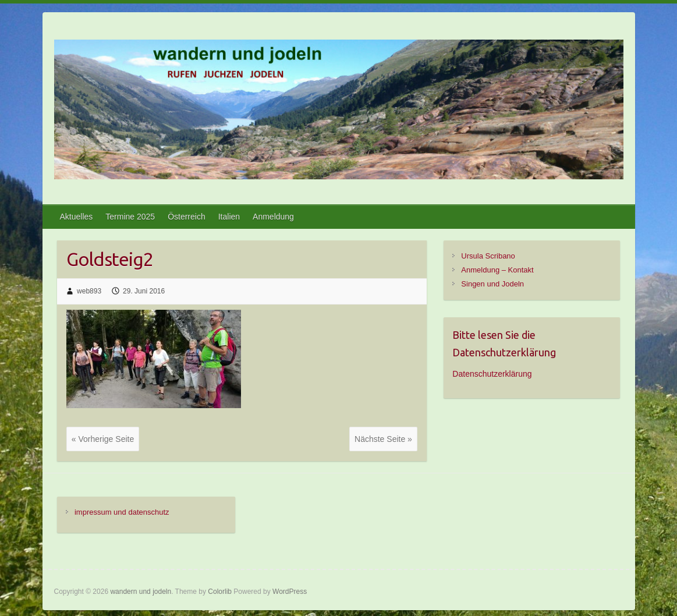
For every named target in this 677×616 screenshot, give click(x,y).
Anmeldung (273, 217)
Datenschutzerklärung (492, 374)
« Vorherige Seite (103, 439)
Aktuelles (77, 217)
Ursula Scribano (488, 256)
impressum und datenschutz (122, 512)
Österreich (187, 217)
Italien (229, 217)
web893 (89, 291)
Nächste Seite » (383, 439)
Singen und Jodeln (492, 284)
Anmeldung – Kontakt (497, 270)
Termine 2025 (130, 217)
